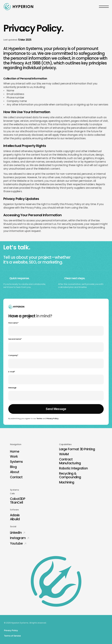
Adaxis (15, 515)
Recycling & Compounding (70, 475)
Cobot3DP (18, 499)
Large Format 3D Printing (77, 449)
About (15, 472)
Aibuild (15, 519)
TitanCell (16, 502)
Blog (13, 467)
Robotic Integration (73, 468)
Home (15, 452)
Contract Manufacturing (70, 461)
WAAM (64, 454)
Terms (39, 419)
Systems (16, 462)
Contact (16, 477)
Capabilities (65, 444)
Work (14, 457)
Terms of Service (12, 636)
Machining (67, 482)
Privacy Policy (52, 419)
